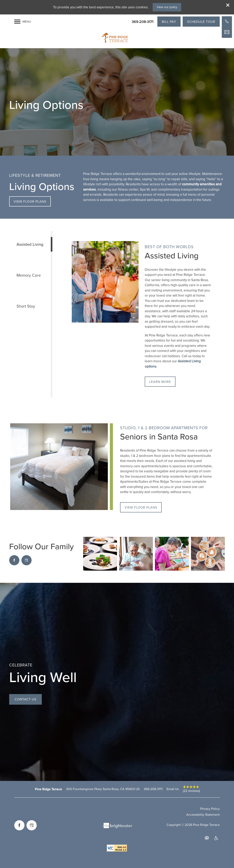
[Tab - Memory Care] (30, 275)
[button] (228, 5)
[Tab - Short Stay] (30, 306)
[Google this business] (26, 560)
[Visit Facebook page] (14, 560)
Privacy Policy (210, 809)
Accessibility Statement (203, 815)
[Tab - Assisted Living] (30, 244)
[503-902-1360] (227, 21)
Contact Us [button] (25, 699)
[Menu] (23, 22)
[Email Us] (227, 32)
